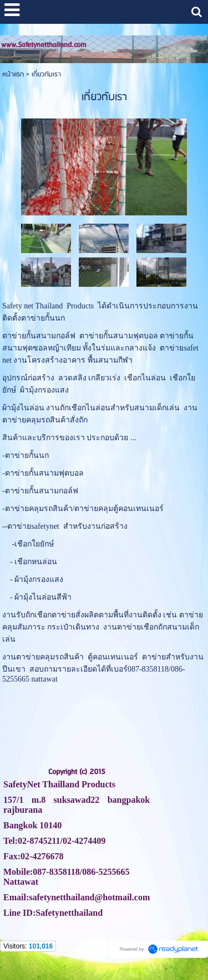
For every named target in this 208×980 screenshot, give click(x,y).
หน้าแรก (13, 74)
